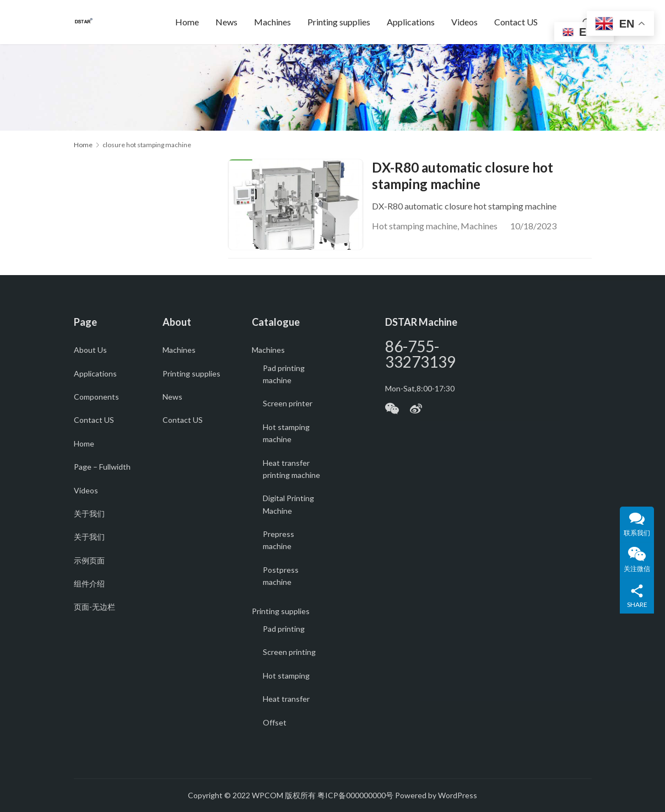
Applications (411, 22)
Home (187, 22)
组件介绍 (89, 584)
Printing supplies (339, 22)
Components (96, 397)
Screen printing (289, 652)
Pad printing (284, 629)
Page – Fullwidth (102, 467)
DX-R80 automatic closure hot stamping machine (463, 176)
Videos (464, 22)
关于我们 (89, 513)
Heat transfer (286, 699)
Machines (272, 22)
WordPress (458, 796)
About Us (90, 350)
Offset (275, 722)
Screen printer (288, 404)
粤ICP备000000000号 (355, 796)
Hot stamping (286, 676)
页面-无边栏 (94, 607)
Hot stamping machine (415, 226)
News (226, 22)
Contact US (516, 22)
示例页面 (89, 560)
